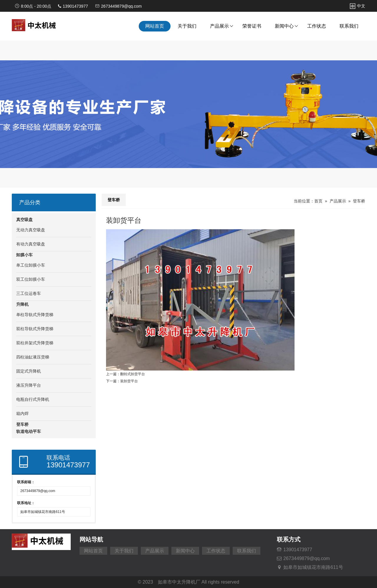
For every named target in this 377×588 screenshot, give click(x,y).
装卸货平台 (129, 381)
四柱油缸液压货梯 (33, 357)
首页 (318, 201)
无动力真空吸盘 (31, 230)
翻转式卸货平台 (133, 374)
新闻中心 (286, 26)
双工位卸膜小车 (31, 279)
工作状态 (317, 26)
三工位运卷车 (29, 293)
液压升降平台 (29, 385)
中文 (357, 6)
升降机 (22, 304)
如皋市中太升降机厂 (179, 582)
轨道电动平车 (29, 431)
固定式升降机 (29, 371)
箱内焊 (22, 413)
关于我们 (187, 26)
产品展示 (222, 26)
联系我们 (349, 26)
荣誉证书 (252, 26)
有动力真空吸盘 (31, 244)
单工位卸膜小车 (31, 265)
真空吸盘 (24, 220)
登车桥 (22, 424)
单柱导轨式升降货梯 (35, 315)
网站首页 (155, 26)
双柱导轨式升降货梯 (35, 329)
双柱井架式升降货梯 (35, 343)
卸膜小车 (24, 255)
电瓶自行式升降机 (33, 399)
